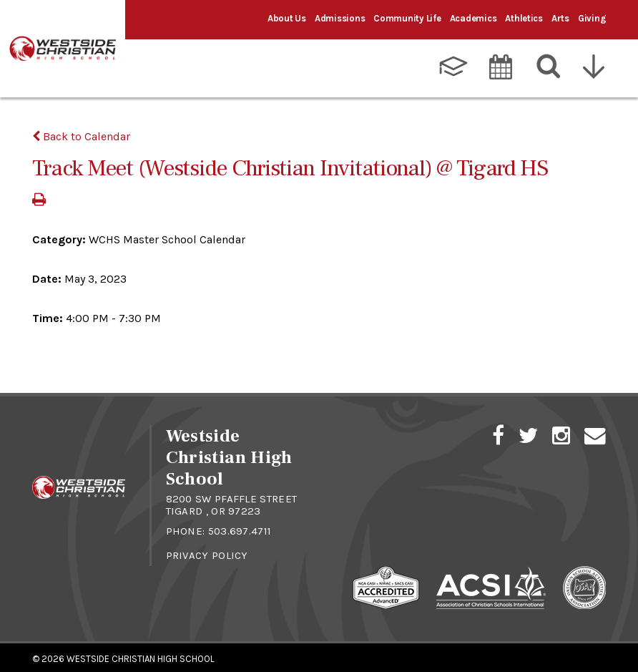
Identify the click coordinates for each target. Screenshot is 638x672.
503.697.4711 (240, 528)
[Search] (549, 64)
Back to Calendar (81, 133)
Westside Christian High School (141, 656)
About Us (287, 18)
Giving (592, 18)
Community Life (407, 18)
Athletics (524, 18)
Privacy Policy (207, 552)
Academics (473, 18)
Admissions (340, 18)
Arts (560, 18)
